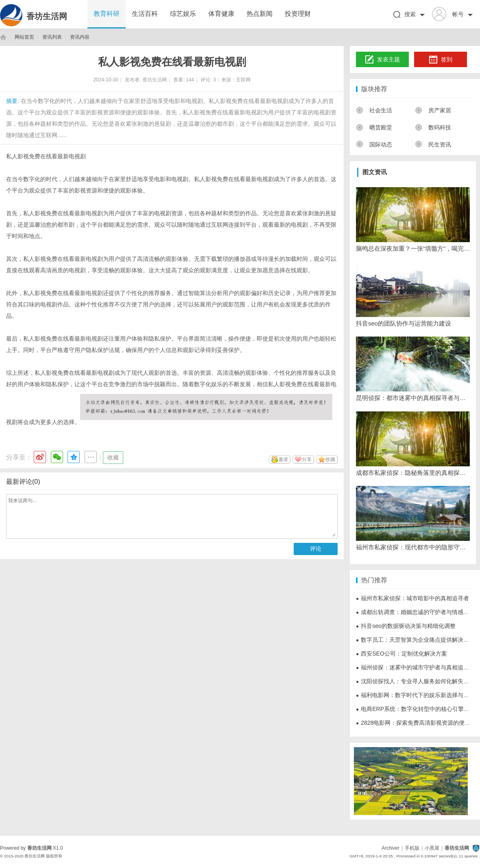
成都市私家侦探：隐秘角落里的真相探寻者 (413, 473)
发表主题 (383, 60)
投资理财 (298, 14)
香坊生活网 (47, 16)
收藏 (113, 457)
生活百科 (145, 14)
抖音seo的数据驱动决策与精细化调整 (406, 626)
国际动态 (374, 144)
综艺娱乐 (183, 14)
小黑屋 (432, 848)
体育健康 (221, 14)
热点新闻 (260, 14)
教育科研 (107, 14)
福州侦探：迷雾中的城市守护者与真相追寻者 (415, 667)
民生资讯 (433, 144)
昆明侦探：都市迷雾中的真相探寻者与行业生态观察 (413, 398)
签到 (441, 60)
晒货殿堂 (374, 127)
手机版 (412, 848)
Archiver (391, 848)
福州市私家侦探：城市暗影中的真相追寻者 (412, 598)
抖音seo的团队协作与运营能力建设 (404, 323)
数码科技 (433, 127)
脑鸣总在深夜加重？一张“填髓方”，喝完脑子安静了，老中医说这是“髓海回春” (413, 248)
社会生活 (374, 110)
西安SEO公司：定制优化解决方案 (401, 654)
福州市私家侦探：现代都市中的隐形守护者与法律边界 (413, 547)
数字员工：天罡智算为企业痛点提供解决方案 (415, 640)
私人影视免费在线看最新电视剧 (46, 156)
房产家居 (433, 110)
